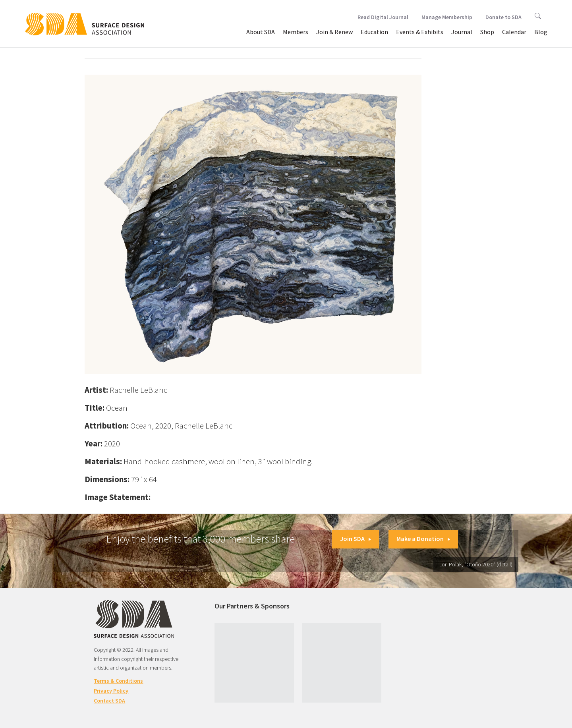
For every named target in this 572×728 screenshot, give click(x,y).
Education (374, 32)
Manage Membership (447, 17)
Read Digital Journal (383, 17)
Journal (462, 32)
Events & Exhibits (420, 32)
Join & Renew (334, 32)
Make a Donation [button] (423, 539)
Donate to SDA (503, 17)
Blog (541, 32)
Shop (487, 32)
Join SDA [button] (356, 539)
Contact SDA (109, 701)
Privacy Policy (111, 691)
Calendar (514, 32)
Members (296, 32)
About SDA (261, 32)
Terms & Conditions (118, 681)
